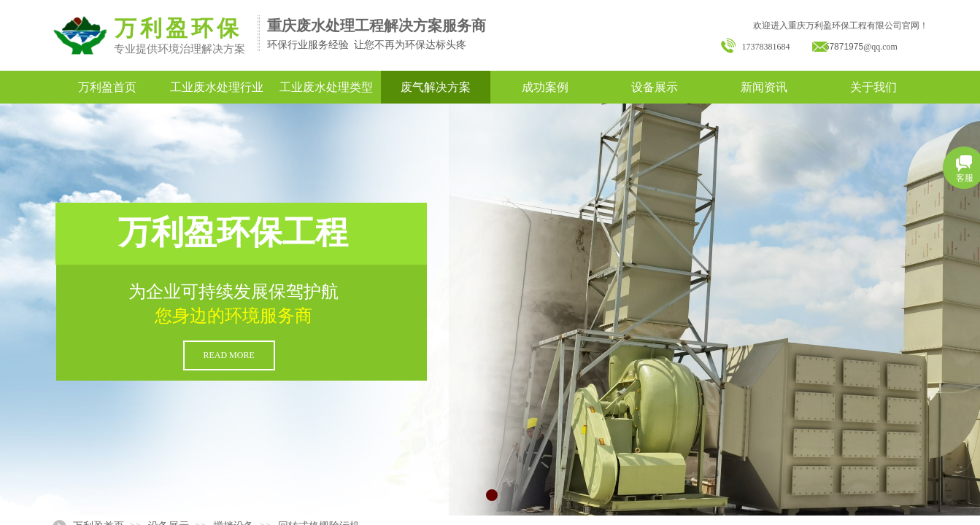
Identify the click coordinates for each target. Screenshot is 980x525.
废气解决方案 (436, 87)
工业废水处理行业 (217, 87)
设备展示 (655, 87)
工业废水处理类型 (326, 87)
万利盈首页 (107, 87)
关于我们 (873, 87)
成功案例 (545, 87)
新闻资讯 (764, 87)
